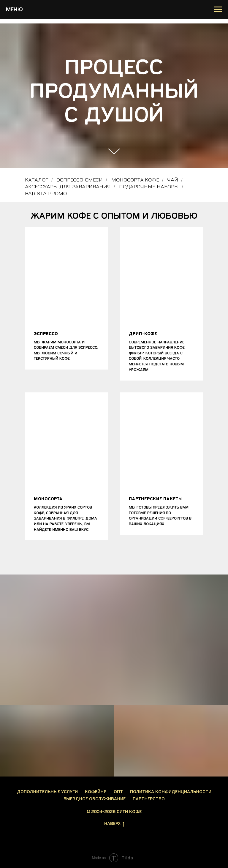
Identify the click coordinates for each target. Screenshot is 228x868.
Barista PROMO (46, 194)
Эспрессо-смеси (80, 180)
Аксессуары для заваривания (68, 187)
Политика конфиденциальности (171, 792)
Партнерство (149, 799)
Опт (118, 792)
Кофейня (96, 792)
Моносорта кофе (135, 180)
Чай (173, 180)
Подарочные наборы (149, 187)
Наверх (114, 824)
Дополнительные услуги (47, 792)
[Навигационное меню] (218, 10)
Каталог (37, 180)
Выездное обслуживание (95, 799)
